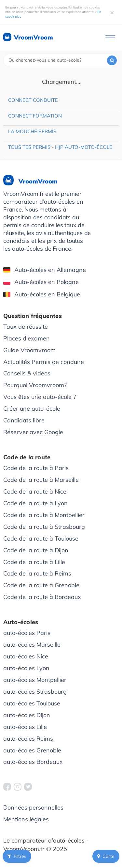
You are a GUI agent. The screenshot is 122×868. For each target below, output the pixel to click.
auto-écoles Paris (27, 633)
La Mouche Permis (32, 131)
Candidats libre (24, 420)
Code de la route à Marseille (41, 480)
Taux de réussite (26, 327)
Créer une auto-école (32, 409)
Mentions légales (26, 819)
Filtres (17, 856)
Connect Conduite (33, 100)
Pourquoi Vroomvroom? (35, 385)
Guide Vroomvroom (29, 350)
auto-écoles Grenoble (32, 750)
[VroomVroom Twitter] (28, 787)
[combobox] (61, 60)
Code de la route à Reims (37, 573)
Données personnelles (33, 807)
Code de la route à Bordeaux (42, 597)
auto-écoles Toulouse (32, 703)
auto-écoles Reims (28, 739)
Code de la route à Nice (35, 491)
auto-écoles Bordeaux (33, 762)
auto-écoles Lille (25, 727)
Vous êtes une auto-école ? (40, 397)
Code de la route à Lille (34, 562)
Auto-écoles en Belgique (42, 294)
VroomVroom (27, 38)
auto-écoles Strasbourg (35, 692)
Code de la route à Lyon (35, 503)
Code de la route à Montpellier (44, 515)
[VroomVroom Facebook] (7, 787)
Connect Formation (35, 116)
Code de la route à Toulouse (41, 538)
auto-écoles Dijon (27, 715)
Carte (106, 856)
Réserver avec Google (33, 432)
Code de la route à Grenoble (41, 585)
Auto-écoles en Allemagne (45, 270)
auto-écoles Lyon (26, 668)
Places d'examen (27, 338)
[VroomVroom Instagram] (18, 787)
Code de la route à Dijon (36, 550)
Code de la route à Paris (36, 468)
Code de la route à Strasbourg (44, 527)
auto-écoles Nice (26, 656)
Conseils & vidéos (27, 373)
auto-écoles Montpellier (35, 680)
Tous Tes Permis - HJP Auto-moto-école (60, 147)
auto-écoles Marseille (32, 645)
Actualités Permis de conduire (44, 362)
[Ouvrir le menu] (110, 38)
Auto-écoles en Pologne (41, 282)
